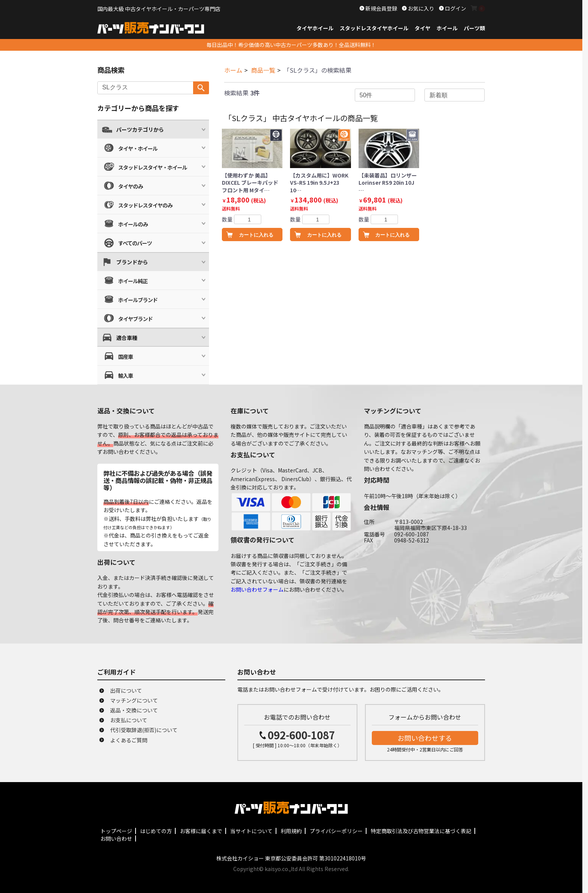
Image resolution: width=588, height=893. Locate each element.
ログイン (455, 8)
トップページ (116, 831)
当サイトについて (251, 831)
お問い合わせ (116, 838)
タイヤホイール (315, 28)
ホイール (447, 28)
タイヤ (423, 28)
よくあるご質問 (129, 740)
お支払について (129, 720)
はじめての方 (156, 831)
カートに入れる (256, 235)
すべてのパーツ (135, 243)
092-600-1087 (301, 735)
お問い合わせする (425, 738)
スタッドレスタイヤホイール (374, 28)
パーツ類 (474, 28)
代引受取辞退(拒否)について (144, 730)
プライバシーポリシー (336, 831)
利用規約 (291, 831)
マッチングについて (134, 700)
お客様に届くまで (201, 831)
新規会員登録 (381, 8)
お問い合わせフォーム (257, 589)
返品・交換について (134, 710)
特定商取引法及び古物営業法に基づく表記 (421, 831)
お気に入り (420, 8)
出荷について (126, 690)
